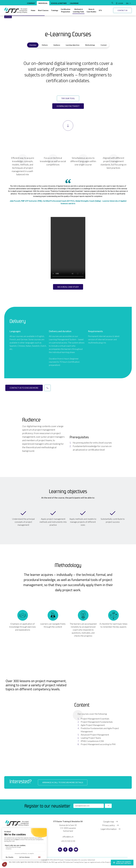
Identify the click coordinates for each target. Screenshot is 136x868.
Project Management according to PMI (98, 744)
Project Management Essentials (95, 719)
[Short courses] (43, 10)
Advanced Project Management (95, 735)
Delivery (45, 45)
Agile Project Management (93, 725)
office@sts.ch (68, 837)
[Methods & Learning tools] (78, 10)
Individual (43, 3)
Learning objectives (73, 45)
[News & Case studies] (91, 10)
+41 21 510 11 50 (68, 841)
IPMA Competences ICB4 (92, 741)
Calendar (74, 3)
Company (31, 3)
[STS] (100, 10)
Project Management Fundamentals (97, 722)
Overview (33, 45)
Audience (57, 45)
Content (104, 45)
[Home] (33, 10)
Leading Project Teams (91, 738)
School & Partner (59, 3)
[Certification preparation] (66, 10)
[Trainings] (55, 10)
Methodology (90, 45)
